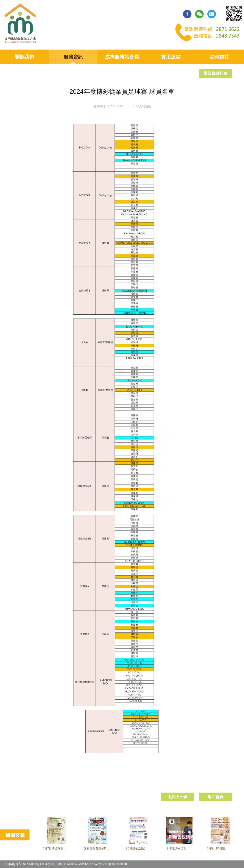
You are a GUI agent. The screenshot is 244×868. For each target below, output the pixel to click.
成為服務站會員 (122, 57)
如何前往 (220, 57)
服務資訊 (73, 57)
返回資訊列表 (215, 73)
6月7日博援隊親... (54, 848)
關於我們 (24, 57)
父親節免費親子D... (96, 848)
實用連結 (171, 57)
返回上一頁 (178, 797)
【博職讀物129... (177, 848)
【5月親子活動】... (137, 848)
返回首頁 (215, 797)
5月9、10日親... (217, 848)
